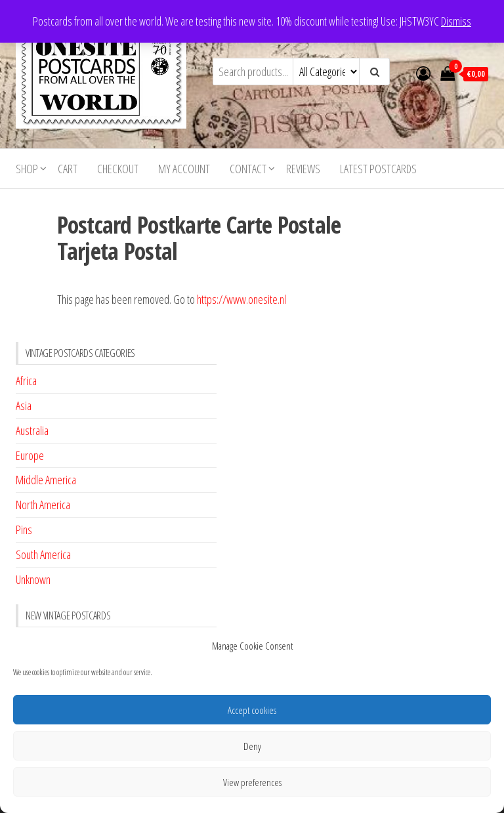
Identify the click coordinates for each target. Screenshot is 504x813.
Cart (68, 169)
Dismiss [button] (456, 21)
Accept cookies (252, 710)
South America (43, 554)
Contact (248, 169)
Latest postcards (378, 169)
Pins (24, 530)
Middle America (46, 480)
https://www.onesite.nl (241, 299)
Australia (32, 430)
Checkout (118, 169)
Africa (26, 381)
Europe (30, 455)
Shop (27, 169)
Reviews (303, 169)
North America (43, 505)
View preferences (252, 782)
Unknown (33, 579)
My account (184, 169)
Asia (24, 406)
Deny (252, 746)
